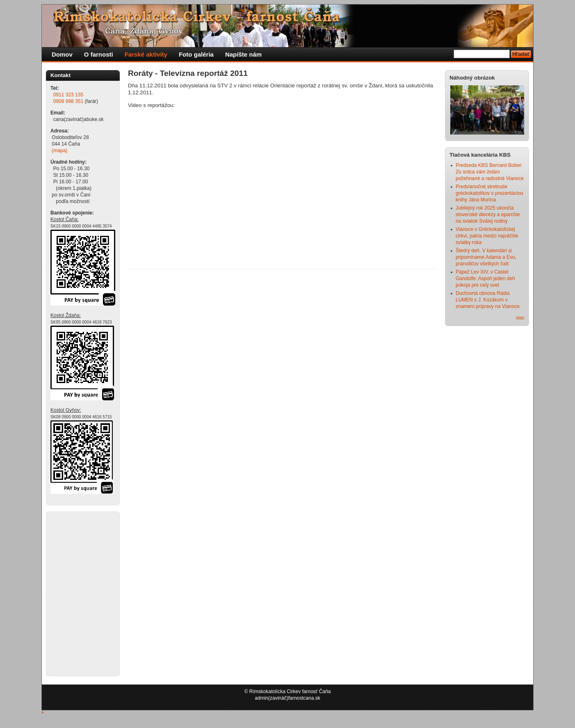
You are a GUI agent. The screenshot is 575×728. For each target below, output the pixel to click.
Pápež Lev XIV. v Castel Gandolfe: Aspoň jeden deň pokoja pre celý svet (485, 278)
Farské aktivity (146, 54)
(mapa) (59, 151)
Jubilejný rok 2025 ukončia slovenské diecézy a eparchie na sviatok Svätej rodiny (488, 215)
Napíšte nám (243, 54)
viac (520, 318)
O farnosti (99, 54)
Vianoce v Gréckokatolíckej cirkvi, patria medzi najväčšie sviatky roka (487, 236)
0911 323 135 (68, 95)
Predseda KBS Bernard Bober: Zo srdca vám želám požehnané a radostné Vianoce (490, 172)
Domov (62, 54)
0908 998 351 (68, 101)
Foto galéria (196, 54)
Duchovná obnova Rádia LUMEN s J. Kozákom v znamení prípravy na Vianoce (488, 300)
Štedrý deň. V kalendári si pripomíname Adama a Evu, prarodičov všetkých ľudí (486, 257)
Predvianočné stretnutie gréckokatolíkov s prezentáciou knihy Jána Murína (489, 193)
